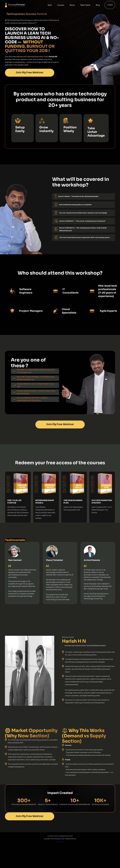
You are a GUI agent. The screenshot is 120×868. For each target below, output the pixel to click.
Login (110, 5)
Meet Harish (85, 5)
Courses (61, 5)
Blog (98, 5)
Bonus (72, 5)
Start (50, 5)
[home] (22, 5)
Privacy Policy (60, 841)
